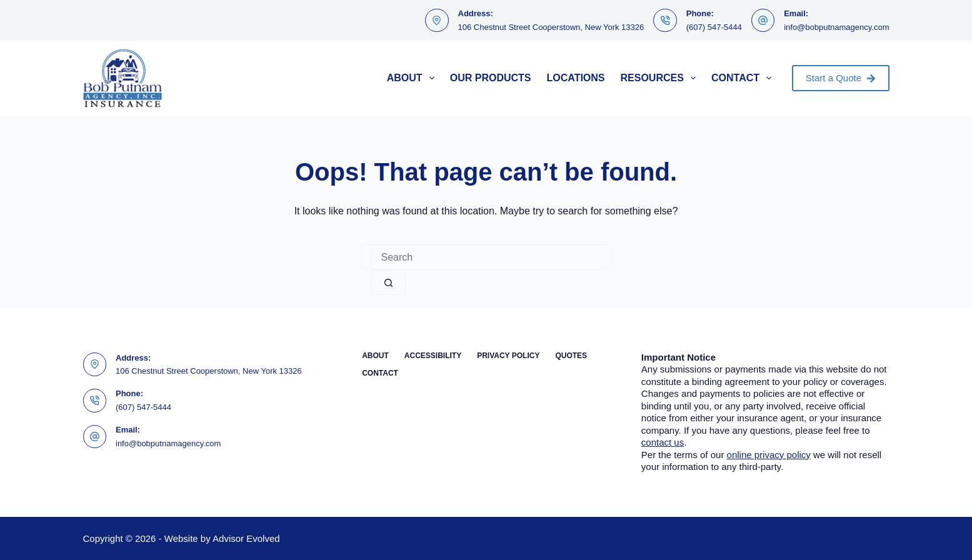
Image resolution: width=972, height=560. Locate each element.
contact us (663, 442)
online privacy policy (769, 455)
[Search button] (388, 282)
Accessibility (433, 356)
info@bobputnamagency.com (836, 27)
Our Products (491, 78)
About (413, 78)
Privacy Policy (508, 356)
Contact (744, 78)
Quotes (571, 356)
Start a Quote (841, 78)
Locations (575, 78)
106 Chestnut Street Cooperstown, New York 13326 (551, 27)
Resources (661, 78)
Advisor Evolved (246, 538)
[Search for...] (486, 257)
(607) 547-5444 (714, 27)
